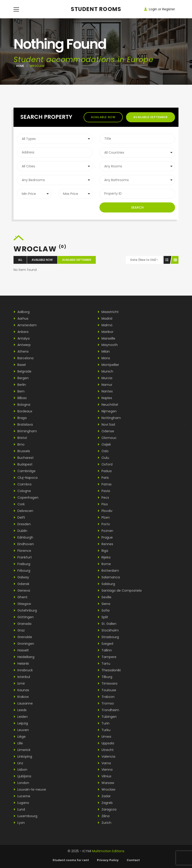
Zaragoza (107, 809)
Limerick (22, 750)
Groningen (24, 644)
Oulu (103, 458)
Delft (19, 517)
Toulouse (107, 690)
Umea (104, 737)
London (21, 783)
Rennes (105, 544)
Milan (104, 351)
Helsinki (21, 664)
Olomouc (107, 438)
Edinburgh (23, 537)
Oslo (103, 451)
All (20, 260)
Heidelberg (24, 657)
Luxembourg (25, 816)
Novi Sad (106, 424)
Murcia (105, 378)
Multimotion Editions (108, 851)
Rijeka (104, 557)
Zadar (104, 796)
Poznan (105, 531)
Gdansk (21, 584)
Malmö (105, 325)
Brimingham (25, 431)
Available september (151, 117)
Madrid (105, 318)
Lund (19, 809)
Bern (19, 391)
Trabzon (106, 697)
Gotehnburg (25, 610)
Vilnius (104, 776)
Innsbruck (23, 670)
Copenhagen (26, 498)
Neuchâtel (108, 405)
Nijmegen (107, 411)
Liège (20, 737)
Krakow (21, 697)
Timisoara (107, 683)
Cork (19, 504)
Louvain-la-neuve (30, 789)
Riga (103, 551)
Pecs (103, 498)
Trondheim (108, 710)
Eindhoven (24, 544)
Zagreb (105, 803)
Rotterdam (108, 571)
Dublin (20, 531)
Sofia (104, 610)
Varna (104, 763)
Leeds (20, 710)
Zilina (104, 816)
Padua (105, 471)
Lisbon (20, 770)
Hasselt (21, 650)
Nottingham (109, 418)
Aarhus (21, 318)
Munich (105, 371)
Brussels (22, 451)
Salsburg (106, 584)
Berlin (20, 385)
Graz (19, 630)
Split (103, 617)
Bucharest (24, 458)
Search (137, 207)
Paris (103, 478)
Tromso (106, 703)
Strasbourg (108, 637)
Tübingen (107, 717)
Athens (21, 351)
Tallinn (105, 650)
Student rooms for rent (71, 860)
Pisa (103, 504)
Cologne (22, 491)
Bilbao (20, 398)
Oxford (105, 464)
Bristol (20, 438)
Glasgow (22, 604)
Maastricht (108, 312)
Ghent (21, 597)
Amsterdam (25, 325)
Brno (19, 444)
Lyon (19, 823)
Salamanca (109, 577)
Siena (104, 604)
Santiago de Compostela (120, 590)
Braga (20, 418)
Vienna (105, 770)
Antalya (22, 338)
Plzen (104, 517)
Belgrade (22, 371)
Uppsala (106, 743)
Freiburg (22, 564)
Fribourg (22, 571)
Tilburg (105, 677)
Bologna (22, 405)
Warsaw (106, 783)
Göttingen (24, 617)
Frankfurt (23, 557)
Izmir (19, 683)
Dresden (22, 524)
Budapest (23, 464)
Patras (105, 484)
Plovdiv (105, 511)
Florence (22, 551)
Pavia (104, 491)
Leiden (21, 717)
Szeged (105, 644)
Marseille (106, 338)
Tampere (107, 657)
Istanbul (22, 677)
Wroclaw (106, 789)
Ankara (21, 332)
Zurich (104, 823)
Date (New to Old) (143, 260)
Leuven (21, 730)
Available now (103, 117)
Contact (133, 860)
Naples (105, 398)
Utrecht (106, 750)
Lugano (21, 803)
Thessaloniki (109, 670)
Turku (104, 730)
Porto (104, 524)
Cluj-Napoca (26, 478)
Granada (22, 624)
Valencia (106, 756)
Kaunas (21, 690)
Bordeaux (23, 411)
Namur (105, 385)
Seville (104, 597)
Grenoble (23, 637)
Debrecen (23, 511)
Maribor (106, 332)
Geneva (22, 590)
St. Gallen (107, 624)
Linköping (23, 756)
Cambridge (25, 471)
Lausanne (23, 703)
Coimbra (22, 484)
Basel (20, 365)
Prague (105, 537)
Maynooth (108, 345)
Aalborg (22, 312)
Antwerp (22, 345)
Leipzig (21, 723)
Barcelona (23, 358)
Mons (104, 358)
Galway (21, 577)
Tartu (104, 664)
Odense (106, 431)
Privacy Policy (108, 860)
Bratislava (23, 424)
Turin (104, 723)
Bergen (21, 378)
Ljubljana (22, 776)
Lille (18, 743)
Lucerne (22, 796)
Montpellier (108, 365)
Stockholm (108, 630)
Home (20, 66)
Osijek (104, 444)
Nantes (105, 391)
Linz (18, 763)
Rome (104, 564)
